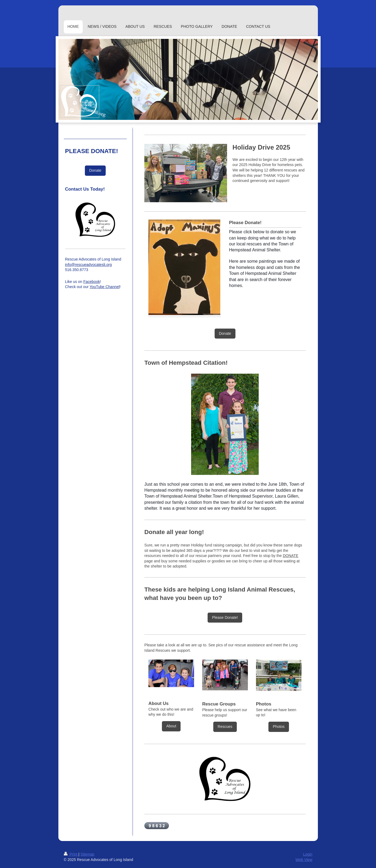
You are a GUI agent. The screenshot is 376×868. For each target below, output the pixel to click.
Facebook (91, 282)
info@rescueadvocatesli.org (89, 265)
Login (308, 854)
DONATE (290, 556)
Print (71, 854)
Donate (225, 333)
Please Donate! (225, 617)
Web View (304, 860)
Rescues (225, 727)
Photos (279, 727)
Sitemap (87, 854)
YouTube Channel (104, 287)
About (171, 726)
